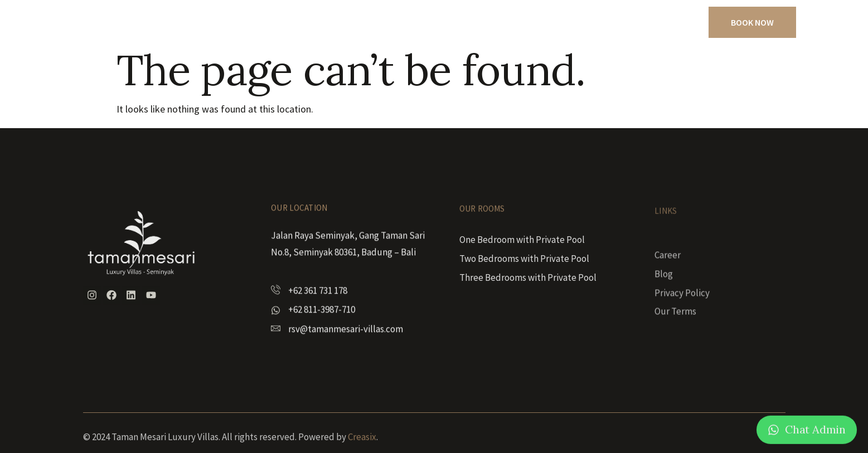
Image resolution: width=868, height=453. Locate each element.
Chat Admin (815, 435)
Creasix (362, 444)
